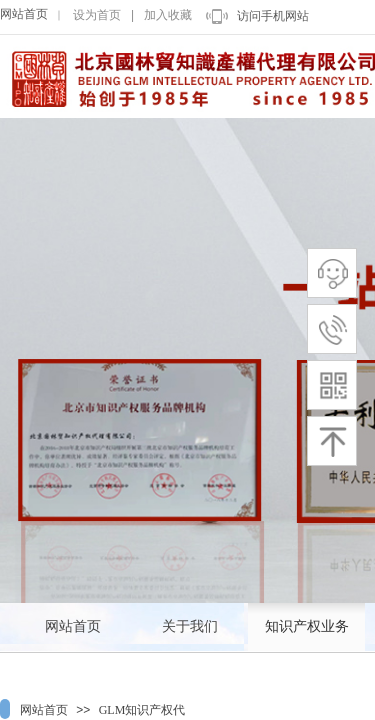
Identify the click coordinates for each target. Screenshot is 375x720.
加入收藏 (168, 15)
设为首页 (97, 15)
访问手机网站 (273, 16)
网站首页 (24, 14)
